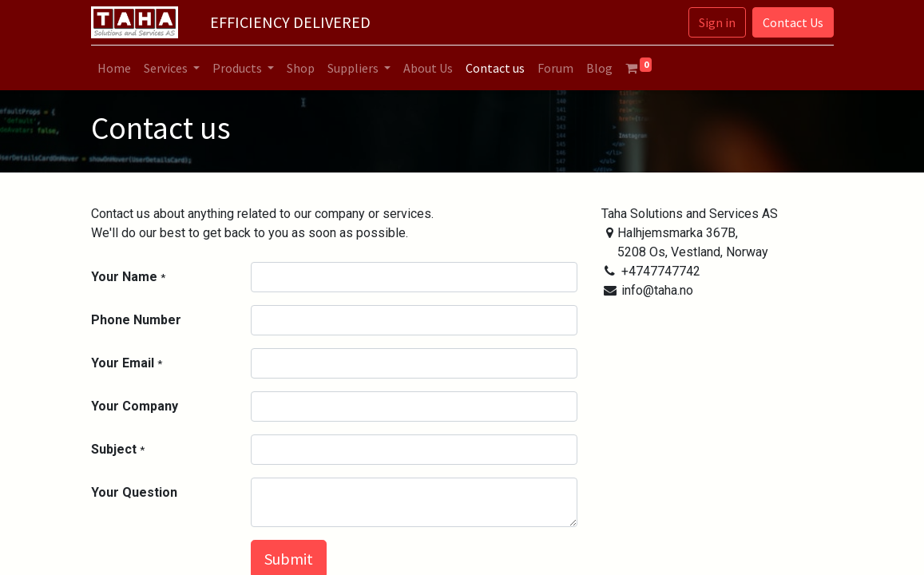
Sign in (717, 22)
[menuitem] (114, 68)
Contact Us (793, 22)
